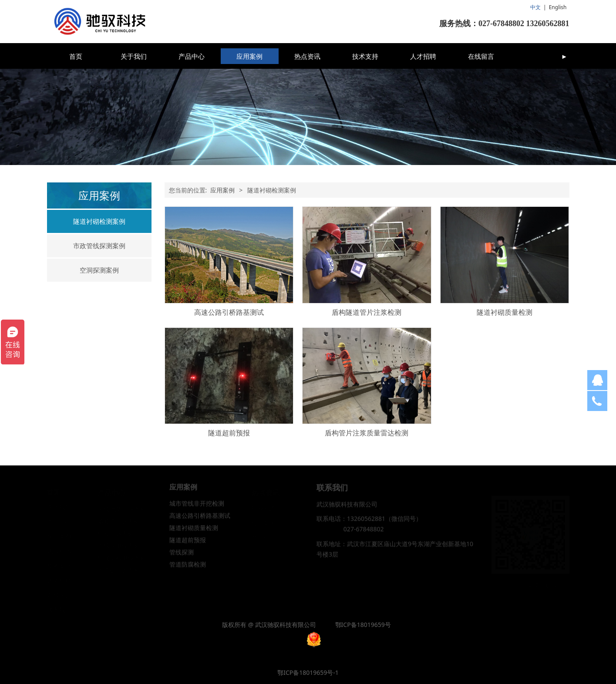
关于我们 (134, 56)
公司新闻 (264, 523)
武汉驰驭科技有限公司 (347, 509)
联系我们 (59, 609)
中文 (535, 7)
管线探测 (182, 558)
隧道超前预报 (229, 433)
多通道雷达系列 (119, 521)
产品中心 (192, 56)
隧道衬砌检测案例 (99, 221)
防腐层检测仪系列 (122, 558)
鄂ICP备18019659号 (363, 625)
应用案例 (249, 56)
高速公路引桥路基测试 (229, 312)
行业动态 (264, 508)
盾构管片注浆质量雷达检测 (367, 433)
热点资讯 (307, 56)
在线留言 (481, 56)
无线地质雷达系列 (122, 509)
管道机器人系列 (119, 570)
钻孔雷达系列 (116, 533)
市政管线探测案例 (99, 246)
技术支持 (365, 56)
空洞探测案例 (99, 270)
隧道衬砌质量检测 (505, 312)
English (558, 7)
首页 (76, 56)
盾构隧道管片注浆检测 (367, 312)
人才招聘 (423, 56)
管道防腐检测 (188, 570)
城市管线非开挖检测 (197, 509)
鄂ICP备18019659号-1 (308, 672)
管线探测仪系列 (119, 545)
